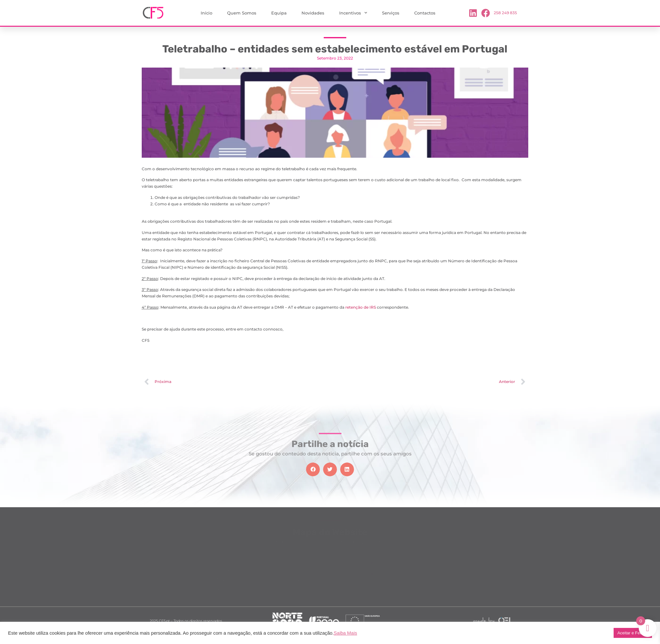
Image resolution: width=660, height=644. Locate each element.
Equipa (279, 13)
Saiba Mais (345, 633)
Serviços (391, 13)
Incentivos (353, 13)
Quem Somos (242, 13)
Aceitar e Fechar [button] (633, 633)
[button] (313, 469)
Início (206, 13)
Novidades (313, 13)
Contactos (425, 13)
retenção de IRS (361, 307)
